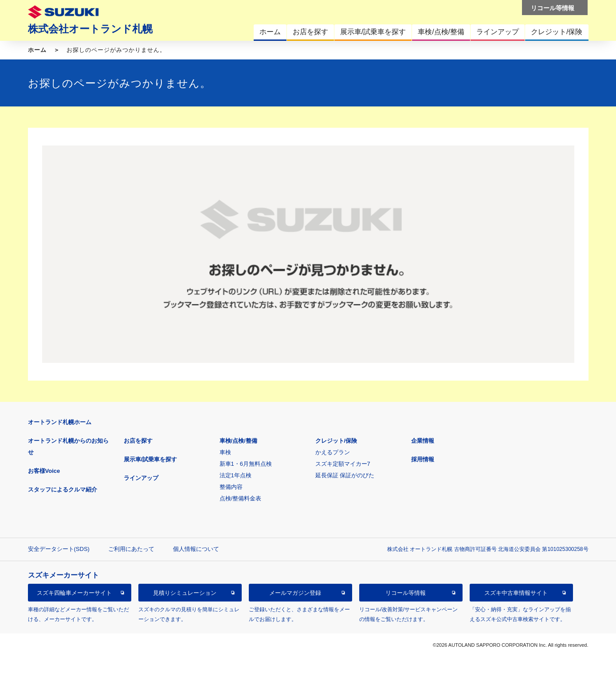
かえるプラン (333, 452)
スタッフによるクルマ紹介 (63, 489)
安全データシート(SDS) (59, 549)
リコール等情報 (406, 593)
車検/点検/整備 (238, 441)
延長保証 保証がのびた (345, 475)
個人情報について (196, 549)
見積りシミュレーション (185, 593)
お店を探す (138, 441)
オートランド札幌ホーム (60, 422)
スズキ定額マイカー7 (343, 464)
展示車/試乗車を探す (151, 459)
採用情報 (423, 459)
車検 (225, 452)
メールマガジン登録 (295, 593)
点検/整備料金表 (241, 498)
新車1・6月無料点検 (246, 464)
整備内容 (231, 487)
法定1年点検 (235, 475)
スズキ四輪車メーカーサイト (74, 593)
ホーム (37, 50)
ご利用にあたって (131, 549)
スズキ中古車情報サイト (516, 593)
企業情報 (423, 441)
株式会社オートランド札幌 (90, 29)
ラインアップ (141, 478)
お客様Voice (44, 471)
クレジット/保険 (336, 441)
